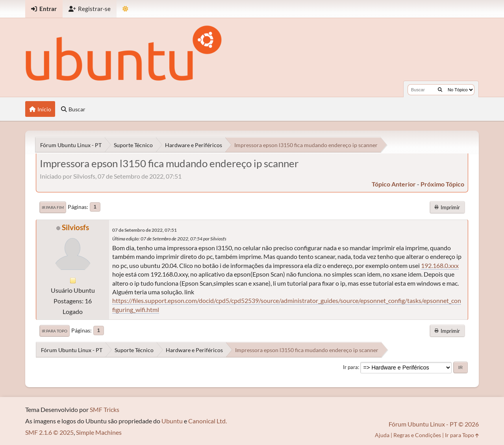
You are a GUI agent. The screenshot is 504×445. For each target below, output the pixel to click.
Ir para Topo (55, 331)
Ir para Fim (53, 207)
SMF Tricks (105, 409)
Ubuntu (172, 421)
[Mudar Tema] (125, 9)
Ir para (350, 367)
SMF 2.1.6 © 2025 (49, 432)
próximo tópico (442, 184)
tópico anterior (394, 184)
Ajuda (382, 435)
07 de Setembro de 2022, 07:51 (145, 230)
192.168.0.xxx (440, 265)
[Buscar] (440, 90)
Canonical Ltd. (208, 421)
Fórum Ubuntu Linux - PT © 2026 (434, 424)
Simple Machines (99, 432)
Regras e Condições (417, 435)
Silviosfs (75, 227)
